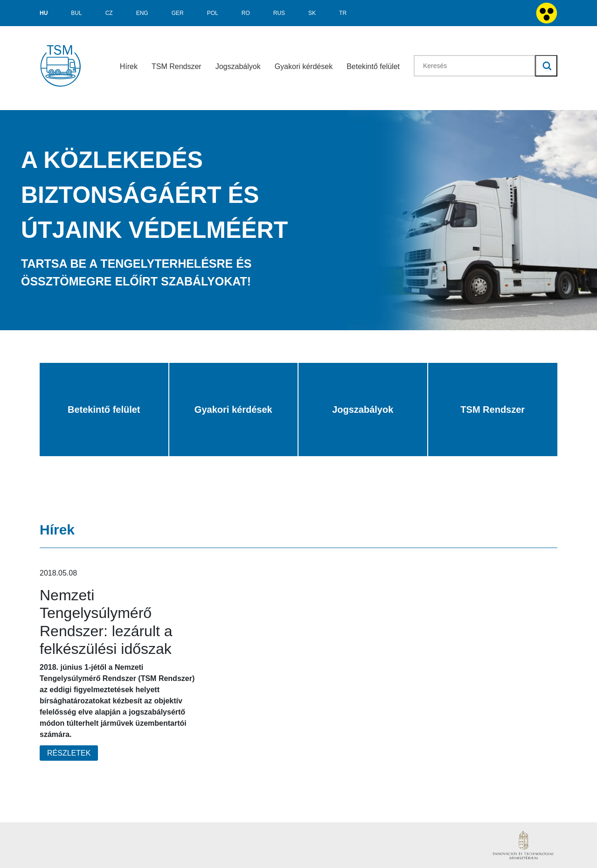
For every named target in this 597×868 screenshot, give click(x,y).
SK (312, 13)
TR (343, 13)
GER (178, 13)
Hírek (129, 66)
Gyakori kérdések (304, 66)
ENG (142, 13)
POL (213, 13)
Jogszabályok (238, 66)
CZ (109, 13)
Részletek (69, 753)
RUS (279, 13)
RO (246, 13)
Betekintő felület (373, 66)
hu (44, 13)
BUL (76, 13)
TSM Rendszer (177, 66)
